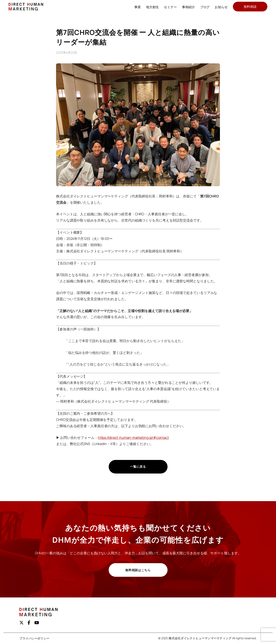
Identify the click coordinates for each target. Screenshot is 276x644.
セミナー (170, 7)
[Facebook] (29, 623)
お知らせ (221, 7)
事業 (138, 7)
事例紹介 (188, 7)
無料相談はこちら (138, 570)
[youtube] (37, 623)
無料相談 (250, 7)
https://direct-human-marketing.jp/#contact (133, 438)
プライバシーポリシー (34, 638)
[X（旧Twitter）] (21, 623)
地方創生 (152, 7)
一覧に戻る (138, 467)
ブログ (205, 7)
